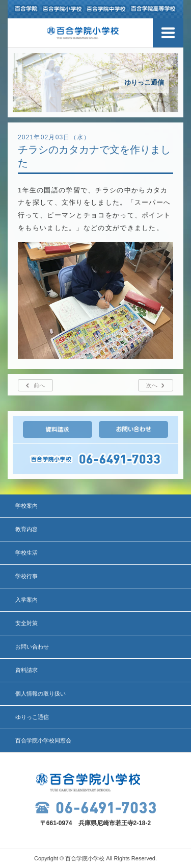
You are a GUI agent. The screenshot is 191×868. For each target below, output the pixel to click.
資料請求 (26, 670)
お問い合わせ (32, 647)
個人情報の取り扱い (40, 693)
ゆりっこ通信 (32, 717)
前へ (39, 385)
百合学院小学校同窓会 (43, 740)
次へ (152, 385)
